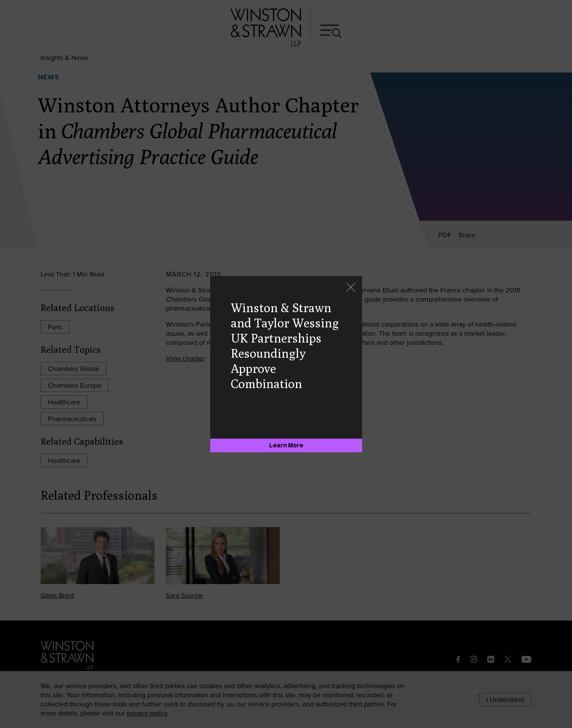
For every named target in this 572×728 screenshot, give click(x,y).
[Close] (351, 288)
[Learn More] (286, 445)
